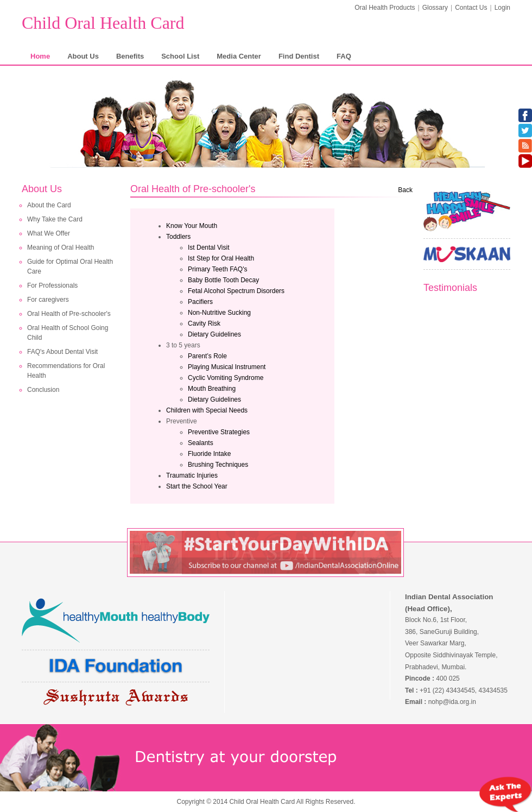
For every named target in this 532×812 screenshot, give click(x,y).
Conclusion (43, 390)
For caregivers (48, 300)
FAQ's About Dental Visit (62, 352)
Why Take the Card (55, 219)
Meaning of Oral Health (61, 248)
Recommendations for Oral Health (66, 371)
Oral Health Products (385, 8)
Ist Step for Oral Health (221, 258)
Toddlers (178, 237)
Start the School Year (197, 486)
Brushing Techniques (218, 465)
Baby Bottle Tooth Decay (223, 280)
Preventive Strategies (219, 432)
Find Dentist (299, 56)
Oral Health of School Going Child (68, 333)
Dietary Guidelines (214, 334)
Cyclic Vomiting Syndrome (226, 378)
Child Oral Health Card (103, 23)
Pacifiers (200, 302)
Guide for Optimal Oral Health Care (70, 267)
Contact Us (471, 8)
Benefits (130, 56)
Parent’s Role (207, 356)
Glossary (435, 8)
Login (502, 8)
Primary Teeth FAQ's (217, 269)
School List (180, 56)
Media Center (239, 56)
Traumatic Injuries (192, 475)
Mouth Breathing (212, 389)
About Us (83, 56)
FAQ (344, 56)
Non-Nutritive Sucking (219, 313)
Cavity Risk (204, 323)
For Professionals (52, 286)
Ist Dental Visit (208, 248)
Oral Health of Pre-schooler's (69, 314)
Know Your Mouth (192, 226)
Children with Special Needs (207, 410)
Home (40, 56)
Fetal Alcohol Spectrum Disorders (236, 291)
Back (405, 190)
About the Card (49, 205)
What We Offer (49, 233)
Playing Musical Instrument (227, 367)
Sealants (201, 443)
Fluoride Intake (209, 454)
